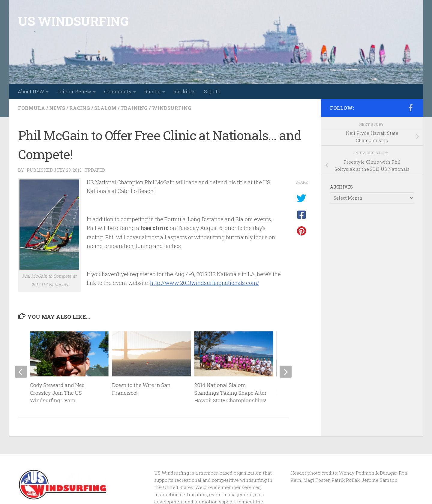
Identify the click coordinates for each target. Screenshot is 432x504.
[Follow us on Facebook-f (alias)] (410, 108)
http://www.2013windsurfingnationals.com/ (205, 283)
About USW (31, 91)
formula (31, 108)
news (57, 108)
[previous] (21, 372)
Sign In (212, 91)
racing (80, 108)
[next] (286, 372)
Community (118, 91)
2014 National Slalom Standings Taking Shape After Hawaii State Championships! (231, 393)
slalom (105, 108)
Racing (152, 91)
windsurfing (172, 108)
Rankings (184, 91)
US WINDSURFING (73, 21)
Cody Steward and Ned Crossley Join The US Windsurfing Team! (57, 393)
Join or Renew (74, 91)
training (134, 108)
